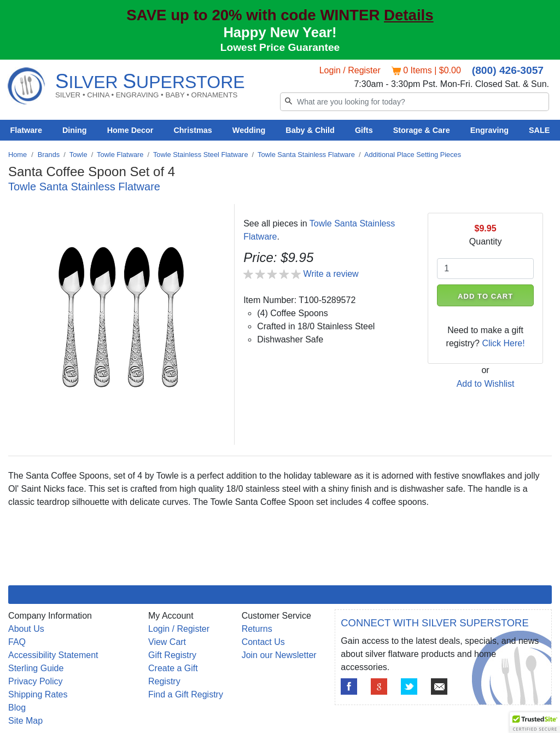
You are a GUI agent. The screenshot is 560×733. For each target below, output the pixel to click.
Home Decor (130, 130)
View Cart (167, 642)
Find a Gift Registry (186, 694)
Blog (17, 708)
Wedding (249, 130)
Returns (257, 629)
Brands (49, 155)
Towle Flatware (120, 155)
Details (409, 15)
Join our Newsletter (279, 655)
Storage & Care (422, 130)
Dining (75, 130)
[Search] (415, 102)
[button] (535, 723)
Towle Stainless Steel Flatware (201, 155)
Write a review (331, 274)
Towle (78, 155)
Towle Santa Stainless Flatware (306, 155)
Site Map (25, 721)
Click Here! (503, 343)
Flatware (26, 130)
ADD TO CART (485, 296)
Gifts (364, 130)
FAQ (17, 642)
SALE (539, 130)
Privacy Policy (36, 681)
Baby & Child (310, 130)
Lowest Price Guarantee (280, 47)
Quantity (486, 242)
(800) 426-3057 (508, 70)
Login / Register (350, 70)
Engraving (489, 130)
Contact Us (263, 642)
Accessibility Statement (53, 655)
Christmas (192, 130)
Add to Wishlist (486, 384)
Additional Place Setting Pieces (413, 155)
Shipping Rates (38, 694)
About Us (26, 629)
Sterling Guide (36, 668)
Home (17, 155)
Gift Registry (172, 655)
